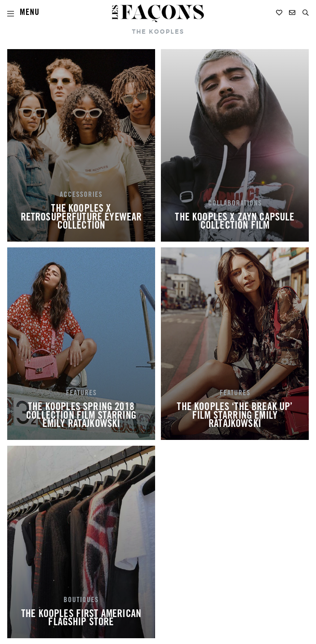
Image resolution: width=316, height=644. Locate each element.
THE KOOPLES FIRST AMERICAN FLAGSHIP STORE (81, 619)
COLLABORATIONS (235, 204)
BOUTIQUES (81, 601)
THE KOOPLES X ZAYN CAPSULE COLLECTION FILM (235, 222)
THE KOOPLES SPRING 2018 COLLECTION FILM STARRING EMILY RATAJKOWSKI (81, 416)
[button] (306, 13)
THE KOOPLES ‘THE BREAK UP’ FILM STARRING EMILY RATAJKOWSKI (235, 416)
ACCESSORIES (81, 195)
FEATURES (81, 394)
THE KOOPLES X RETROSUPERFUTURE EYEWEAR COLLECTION (81, 218)
